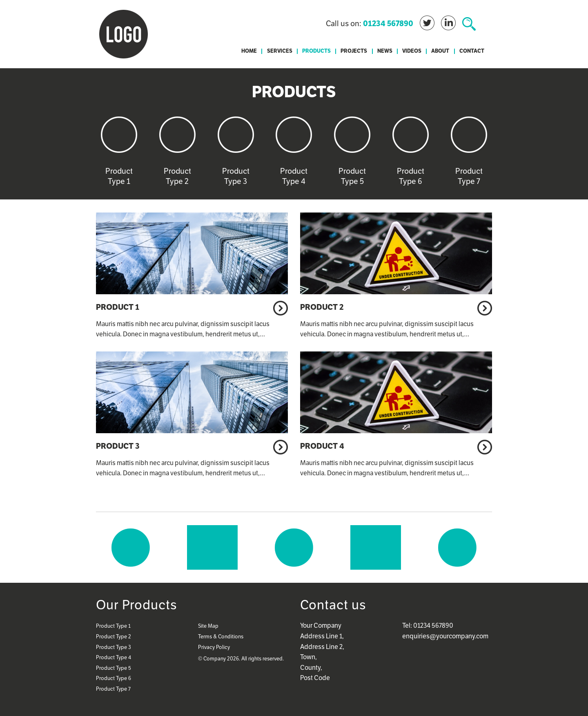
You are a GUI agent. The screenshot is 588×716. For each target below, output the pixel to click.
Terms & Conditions (221, 637)
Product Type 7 (113, 689)
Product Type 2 (114, 637)
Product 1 (118, 307)
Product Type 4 (114, 657)
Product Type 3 (114, 647)
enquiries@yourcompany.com (445, 636)
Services (280, 51)
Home (249, 51)
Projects (354, 51)
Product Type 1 (113, 626)
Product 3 (118, 446)
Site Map (208, 626)
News (385, 51)
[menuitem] (249, 51)
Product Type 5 (114, 668)
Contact (472, 51)
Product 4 (322, 446)
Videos (412, 51)
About (440, 51)
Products (316, 51)
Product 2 (322, 307)
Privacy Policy (214, 647)
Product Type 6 (114, 678)
